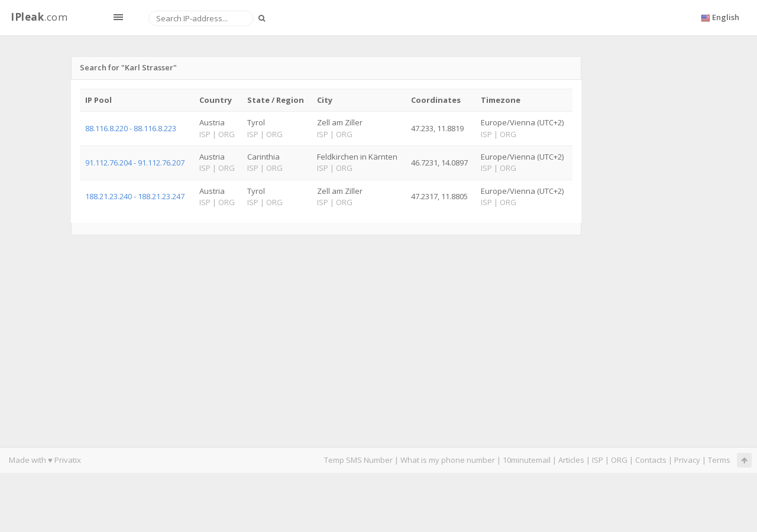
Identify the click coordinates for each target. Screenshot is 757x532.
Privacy (687, 460)
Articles (571, 460)
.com (39, 17)
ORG (619, 460)
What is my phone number (448, 460)
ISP (598, 460)
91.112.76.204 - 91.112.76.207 (135, 163)
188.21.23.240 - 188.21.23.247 (135, 196)
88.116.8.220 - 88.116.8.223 (131, 128)
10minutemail (527, 460)
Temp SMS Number (358, 460)
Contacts (651, 460)
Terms (719, 460)
